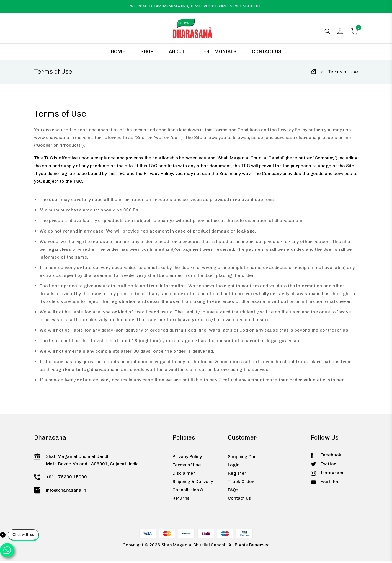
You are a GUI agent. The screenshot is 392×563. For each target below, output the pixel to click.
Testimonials (218, 53)
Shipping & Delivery (193, 483)
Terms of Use (187, 467)
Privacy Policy (187, 458)
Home (118, 53)
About (177, 53)
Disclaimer (184, 475)
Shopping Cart (243, 458)
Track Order (241, 483)
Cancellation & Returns (188, 496)
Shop (147, 53)
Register (237, 475)
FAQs (233, 491)
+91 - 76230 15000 (66, 478)
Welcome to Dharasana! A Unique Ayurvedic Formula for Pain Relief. (196, 6)
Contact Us (267, 53)
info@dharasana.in (99, 371)
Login (234, 467)
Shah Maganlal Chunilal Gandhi (193, 547)
